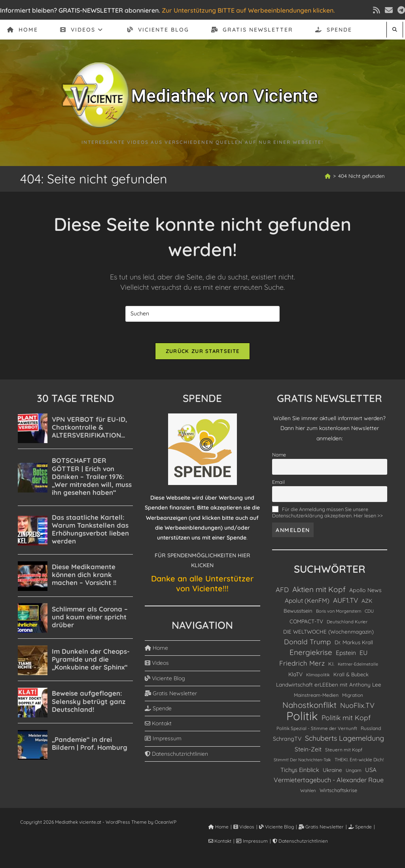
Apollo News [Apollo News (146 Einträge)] (365, 593)
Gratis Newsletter (171, 696)
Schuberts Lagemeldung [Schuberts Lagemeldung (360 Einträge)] (344, 741)
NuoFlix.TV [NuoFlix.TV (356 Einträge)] (357, 708)
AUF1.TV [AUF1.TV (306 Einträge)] (345, 603)
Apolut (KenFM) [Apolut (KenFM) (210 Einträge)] (307, 603)
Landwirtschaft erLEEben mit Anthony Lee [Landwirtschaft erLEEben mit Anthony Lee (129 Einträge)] (329, 687)
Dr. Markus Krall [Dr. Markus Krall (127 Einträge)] (354, 645)
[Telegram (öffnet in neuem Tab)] (400, 10)
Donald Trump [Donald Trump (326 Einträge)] (308, 644)
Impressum (163, 741)
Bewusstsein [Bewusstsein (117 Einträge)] (298, 613)
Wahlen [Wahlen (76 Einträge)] (308, 793)
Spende (158, 711)
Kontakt (158, 726)
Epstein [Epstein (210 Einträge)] (346, 655)
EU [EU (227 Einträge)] (363, 655)
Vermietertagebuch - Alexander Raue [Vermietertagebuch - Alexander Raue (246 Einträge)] (329, 783)
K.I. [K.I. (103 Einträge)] (331, 666)
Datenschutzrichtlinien (176, 757)
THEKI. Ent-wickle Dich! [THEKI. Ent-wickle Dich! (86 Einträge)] (359, 762)
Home (156, 651)
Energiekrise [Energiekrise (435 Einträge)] (311, 655)
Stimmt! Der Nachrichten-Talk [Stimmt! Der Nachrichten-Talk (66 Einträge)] (302, 762)
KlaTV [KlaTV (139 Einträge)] (295, 677)
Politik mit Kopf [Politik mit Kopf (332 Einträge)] (346, 720)
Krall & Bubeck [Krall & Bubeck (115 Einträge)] (351, 677)
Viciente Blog (165, 681)
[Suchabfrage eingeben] (202, 314)
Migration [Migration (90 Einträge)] (353, 698)
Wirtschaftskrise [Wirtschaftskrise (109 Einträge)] (338, 793)
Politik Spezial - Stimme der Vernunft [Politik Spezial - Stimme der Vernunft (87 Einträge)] (317, 731)
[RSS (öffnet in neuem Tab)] (377, 10)
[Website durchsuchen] (395, 29)
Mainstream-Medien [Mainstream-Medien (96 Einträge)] (316, 698)
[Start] (328, 176)
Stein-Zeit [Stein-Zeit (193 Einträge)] (308, 752)
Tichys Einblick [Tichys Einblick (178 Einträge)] (300, 773)
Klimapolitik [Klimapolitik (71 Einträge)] (318, 677)
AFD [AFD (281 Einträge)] (282, 592)
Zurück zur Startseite (202, 354)
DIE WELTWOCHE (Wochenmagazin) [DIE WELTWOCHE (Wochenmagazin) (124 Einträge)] (328, 634)
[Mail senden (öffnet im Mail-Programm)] (389, 10)
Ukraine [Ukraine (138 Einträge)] (332, 773)
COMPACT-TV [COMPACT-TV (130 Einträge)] (306, 624)
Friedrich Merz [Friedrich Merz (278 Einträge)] (302, 666)
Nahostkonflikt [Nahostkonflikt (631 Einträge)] (309, 708)
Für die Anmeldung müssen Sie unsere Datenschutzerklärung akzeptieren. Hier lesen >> (327, 515)
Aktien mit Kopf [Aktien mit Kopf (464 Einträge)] (319, 592)
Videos (157, 666)
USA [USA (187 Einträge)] (371, 773)
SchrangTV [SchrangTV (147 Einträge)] (287, 742)
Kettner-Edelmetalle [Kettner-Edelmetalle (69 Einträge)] (358, 667)
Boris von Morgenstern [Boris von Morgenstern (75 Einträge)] (339, 614)
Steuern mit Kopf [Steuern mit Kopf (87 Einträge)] (344, 752)
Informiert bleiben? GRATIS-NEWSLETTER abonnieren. (80, 10)
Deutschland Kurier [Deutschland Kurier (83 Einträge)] (347, 624)
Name (279, 457)
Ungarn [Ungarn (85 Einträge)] (354, 773)
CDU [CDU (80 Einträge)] (369, 614)
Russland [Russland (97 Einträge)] (371, 731)
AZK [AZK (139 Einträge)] (367, 603)
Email (278, 485)
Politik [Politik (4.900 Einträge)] (302, 719)
